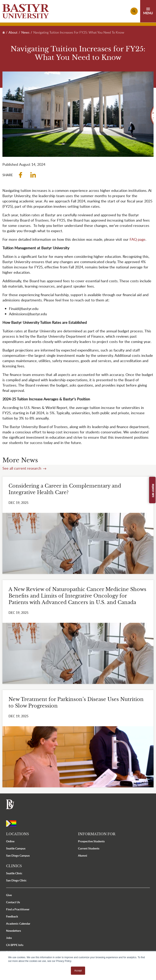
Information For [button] (97, 834)
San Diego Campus (18, 855)
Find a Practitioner (18, 909)
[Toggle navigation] (148, 11)
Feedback (12, 916)
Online (10, 841)
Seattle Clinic (14, 873)
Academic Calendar (18, 923)
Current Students (89, 848)
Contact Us (13, 902)
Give (9, 895)
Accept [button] (78, 971)
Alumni (83, 855)
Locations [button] (18, 834)
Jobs (9, 938)
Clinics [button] (14, 866)
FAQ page (138, 239)
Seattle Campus (16, 848)
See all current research (22, 468)
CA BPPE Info (15, 945)
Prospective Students (91, 841)
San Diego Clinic (16, 880)
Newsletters (14, 931)
